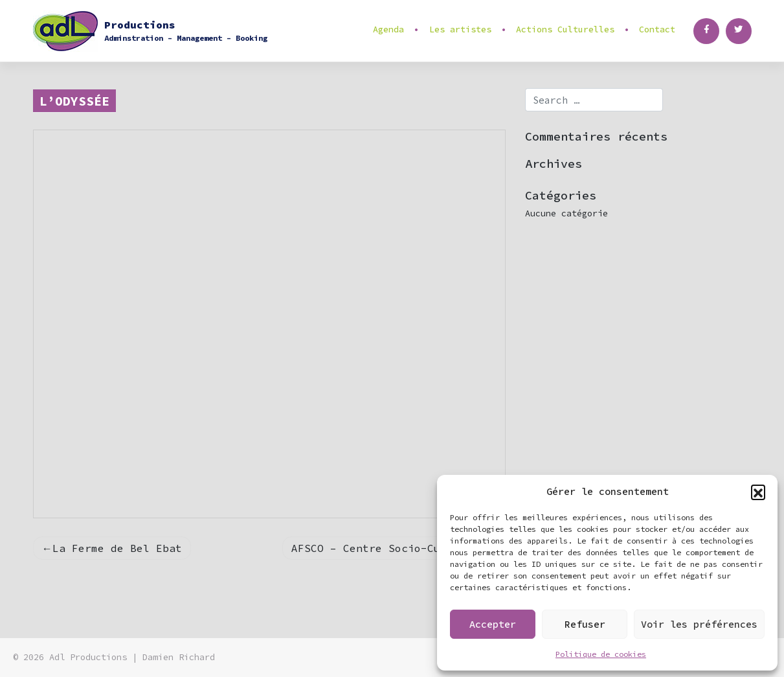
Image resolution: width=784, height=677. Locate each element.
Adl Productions (88, 657)
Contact (657, 29)
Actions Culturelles (565, 29)
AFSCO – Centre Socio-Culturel (385, 548)
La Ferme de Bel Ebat (117, 548)
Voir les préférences (699, 624)
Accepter (493, 624)
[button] (758, 492)
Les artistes (460, 29)
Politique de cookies (601, 654)
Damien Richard (179, 657)
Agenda (388, 29)
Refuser (585, 624)
